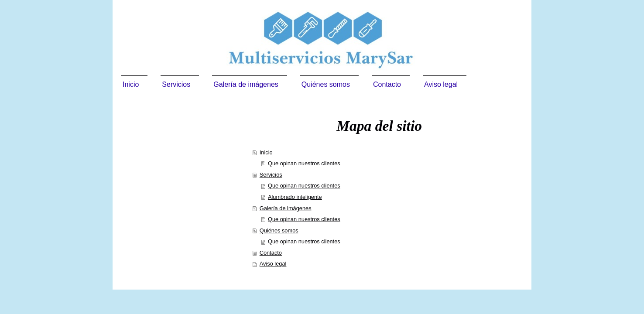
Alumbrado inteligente (295, 197)
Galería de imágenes (286, 208)
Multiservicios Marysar (179, 148)
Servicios (271, 175)
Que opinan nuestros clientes (304, 163)
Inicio (266, 152)
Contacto (271, 253)
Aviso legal (273, 264)
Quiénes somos (279, 230)
